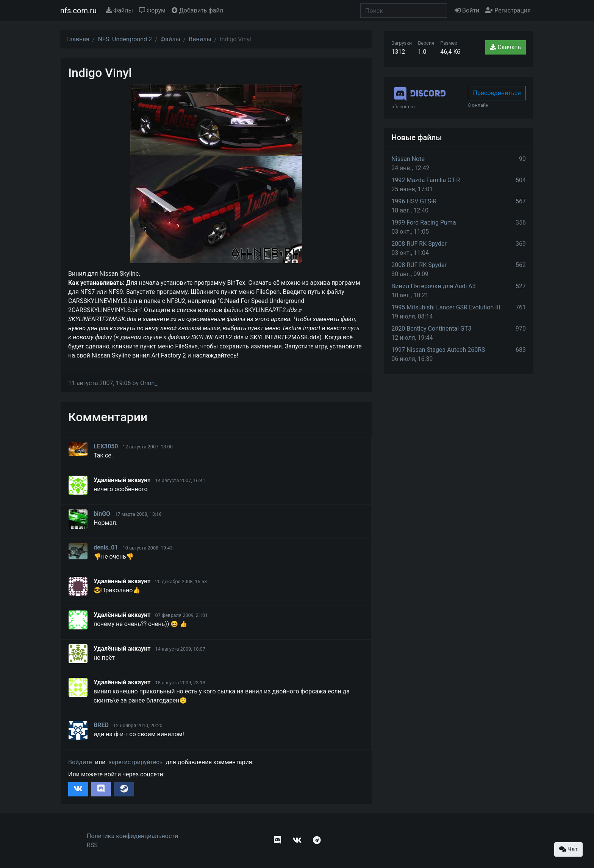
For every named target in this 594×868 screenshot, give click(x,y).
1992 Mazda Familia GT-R (426, 180)
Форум (152, 10)
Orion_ (149, 383)
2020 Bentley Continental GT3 (431, 329)
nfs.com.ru (78, 11)
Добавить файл (197, 10)
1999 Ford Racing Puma (424, 222)
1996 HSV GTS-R (414, 201)
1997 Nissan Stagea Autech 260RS (438, 350)
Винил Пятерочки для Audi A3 (433, 286)
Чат (568, 849)
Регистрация (508, 10)
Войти (467, 10)
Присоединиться (497, 93)
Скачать (506, 47)
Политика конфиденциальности (132, 836)
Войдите (80, 762)
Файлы (119, 10)
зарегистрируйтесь (135, 762)
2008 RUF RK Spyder (419, 244)
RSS (92, 845)
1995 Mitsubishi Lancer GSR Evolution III (446, 307)
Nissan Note (408, 159)
